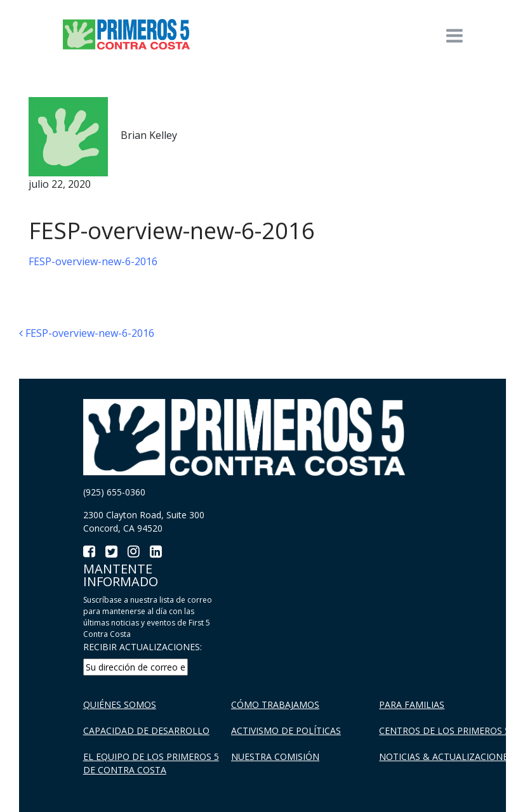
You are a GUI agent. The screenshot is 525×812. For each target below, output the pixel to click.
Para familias (412, 704)
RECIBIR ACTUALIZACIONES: (143, 647)
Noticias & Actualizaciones (446, 756)
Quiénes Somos (120, 704)
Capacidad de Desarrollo (146, 730)
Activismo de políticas (286, 730)
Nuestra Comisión (275, 756)
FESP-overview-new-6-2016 (93, 261)
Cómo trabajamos (275, 704)
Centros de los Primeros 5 (444, 730)
